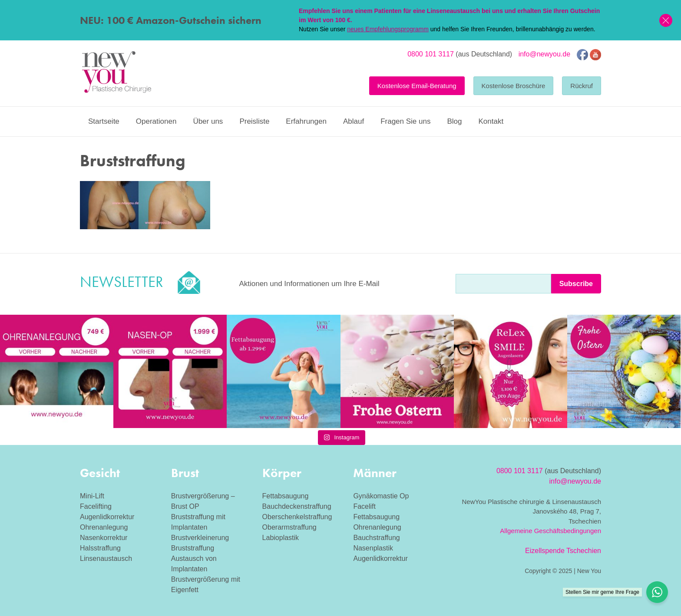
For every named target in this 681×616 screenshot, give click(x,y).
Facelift (364, 506)
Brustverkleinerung (200, 538)
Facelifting (96, 506)
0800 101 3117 (431, 54)
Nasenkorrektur (104, 538)
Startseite (104, 121)
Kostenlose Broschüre (514, 86)
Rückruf (582, 86)
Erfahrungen (306, 121)
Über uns (208, 121)
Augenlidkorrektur (107, 517)
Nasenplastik (373, 548)
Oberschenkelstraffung (297, 517)
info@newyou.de (544, 54)
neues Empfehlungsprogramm (388, 29)
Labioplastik (281, 538)
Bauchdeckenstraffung (297, 506)
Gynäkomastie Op (381, 496)
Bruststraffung (193, 548)
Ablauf (354, 121)
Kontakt (491, 121)
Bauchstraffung (376, 538)
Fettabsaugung (286, 496)
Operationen (156, 121)
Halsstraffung (100, 548)
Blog (454, 121)
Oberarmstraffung (289, 527)
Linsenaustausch (106, 558)
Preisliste (254, 121)
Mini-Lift (92, 496)
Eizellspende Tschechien (563, 551)
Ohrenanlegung (104, 527)
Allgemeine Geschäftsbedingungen (550, 531)
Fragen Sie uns (405, 121)
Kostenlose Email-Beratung (417, 86)
